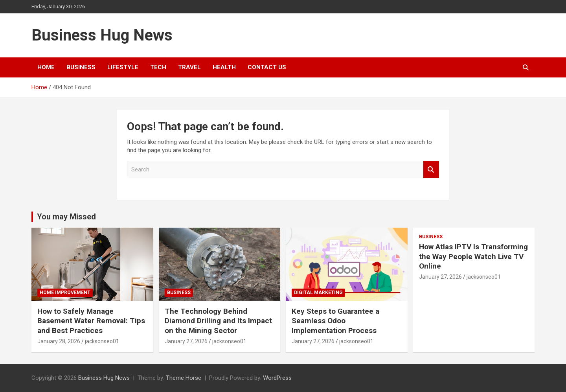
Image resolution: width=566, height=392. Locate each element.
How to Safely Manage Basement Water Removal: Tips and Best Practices (91, 321)
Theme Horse (184, 378)
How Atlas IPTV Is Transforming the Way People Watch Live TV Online (473, 256)
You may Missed (66, 217)
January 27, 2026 (186, 341)
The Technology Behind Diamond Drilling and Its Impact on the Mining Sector (218, 321)
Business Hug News (102, 35)
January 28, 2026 (59, 341)
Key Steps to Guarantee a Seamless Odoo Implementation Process (335, 321)
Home (46, 67)
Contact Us (267, 67)
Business (81, 67)
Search (431, 170)
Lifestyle (123, 67)
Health (224, 67)
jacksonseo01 (102, 341)
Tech (158, 67)
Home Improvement (65, 293)
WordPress (277, 378)
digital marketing (318, 293)
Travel (189, 67)
